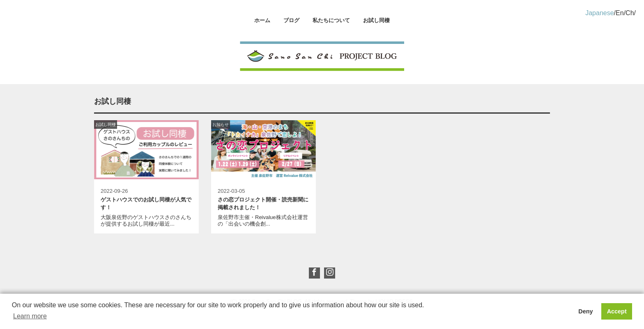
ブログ (291, 20)
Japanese (599, 13)
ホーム (262, 20)
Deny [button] (585, 311)
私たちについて (331, 20)
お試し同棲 (376, 20)
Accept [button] (617, 311)
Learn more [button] (30, 316)
